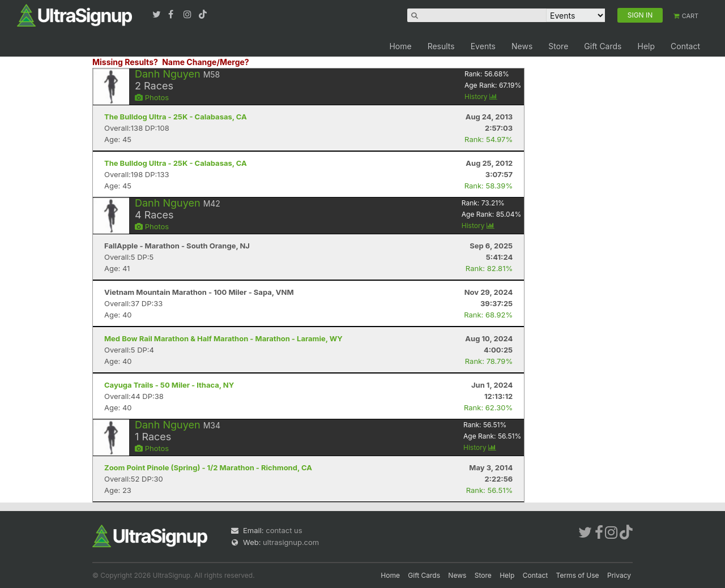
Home (400, 46)
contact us (284, 530)
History (481, 96)
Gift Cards (603, 46)
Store (558, 46)
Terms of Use (578, 575)
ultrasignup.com (291, 542)
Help (646, 46)
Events (483, 46)
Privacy (619, 575)
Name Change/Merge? (206, 62)
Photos (152, 97)
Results (441, 46)
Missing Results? (125, 62)
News (522, 46)
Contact (685, 46)
